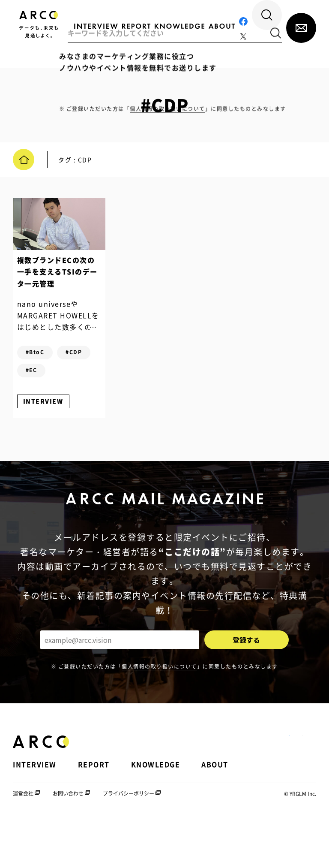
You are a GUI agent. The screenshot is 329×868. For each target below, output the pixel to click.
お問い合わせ (68, 842)
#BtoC (44, 373)
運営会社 (23, 842)
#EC (40, 409)
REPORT (94, 812)
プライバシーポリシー (129, 842)
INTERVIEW (52, 439)
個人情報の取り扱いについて (159, 714)
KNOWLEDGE (156, 812)
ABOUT (215, 812)
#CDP (42, 391)
